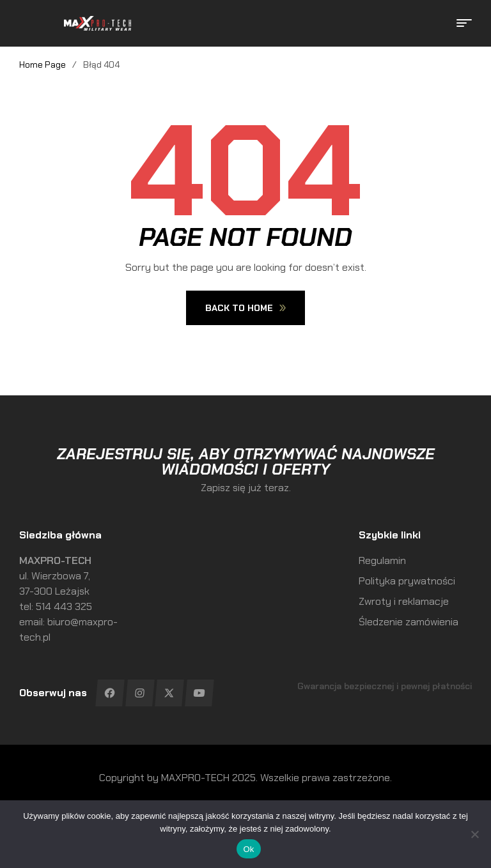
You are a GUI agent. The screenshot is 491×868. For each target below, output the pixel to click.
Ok (248, 849)
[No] (475, 834)
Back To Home (245, 308)
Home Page (43, 65)
